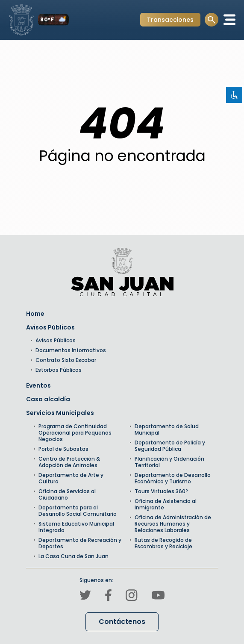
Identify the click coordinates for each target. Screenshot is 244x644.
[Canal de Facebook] (108, 596)
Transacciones (170, 21)
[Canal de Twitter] (85, 596)
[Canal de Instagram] (132, 597)
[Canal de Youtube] (158, 596)
